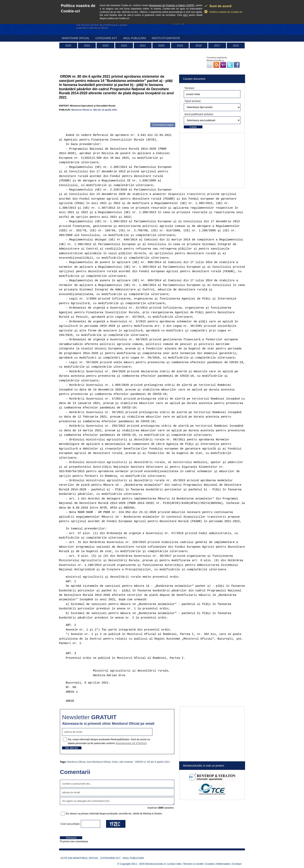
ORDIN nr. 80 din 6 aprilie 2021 (152, 762)
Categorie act (106, 38)
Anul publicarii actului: (199, 114)
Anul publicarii (134, 38)
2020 (161, 45)
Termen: (190, 88)
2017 (217, 45)
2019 (180, 45)
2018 (198, 45)
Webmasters (224, 864)
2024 (87, 45)
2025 (68, 45)
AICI (185, 15)
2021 (143, 45)
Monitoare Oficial (76, 38)
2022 (124, 45)
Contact (237, 864)
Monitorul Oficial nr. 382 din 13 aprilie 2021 (94, 110)
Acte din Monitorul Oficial (79, 858)
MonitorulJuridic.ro (156, 864)
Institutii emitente (166, 38)
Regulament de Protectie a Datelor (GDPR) (172, 5)
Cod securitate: (70, 824)
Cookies (210, 864)
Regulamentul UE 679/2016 (131, 743)
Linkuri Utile (175, 864)
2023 (105, 45)
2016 (236, 45)
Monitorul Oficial (76, 762)
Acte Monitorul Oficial (98, 762)
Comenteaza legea (163, 125)
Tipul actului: (193, 101)
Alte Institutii (126, 762)
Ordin (115, 762)
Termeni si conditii (193, 864)
